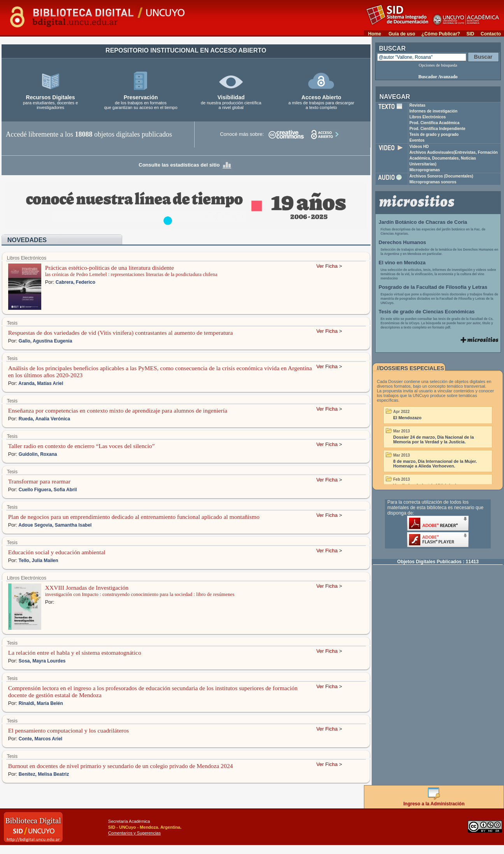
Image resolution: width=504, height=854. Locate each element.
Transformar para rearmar (39, 481)
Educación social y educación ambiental (57, 552)
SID (470, 34)
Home (375, 34)
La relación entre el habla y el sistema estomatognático (75, 653)
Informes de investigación (433, 111)
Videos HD (419, 147)
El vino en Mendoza (402, 263)
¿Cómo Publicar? (441, 34)
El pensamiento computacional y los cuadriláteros (68, 730)
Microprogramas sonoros (433, 182)
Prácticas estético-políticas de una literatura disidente (110, 268)
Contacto (491, 34)
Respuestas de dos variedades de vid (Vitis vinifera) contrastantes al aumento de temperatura (121, 333)
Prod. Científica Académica (435, 123)
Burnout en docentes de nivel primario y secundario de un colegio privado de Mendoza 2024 (121, 766)
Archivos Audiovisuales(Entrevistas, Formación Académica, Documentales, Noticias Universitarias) (454, 158)
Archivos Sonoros (441, 176)
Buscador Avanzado (438, 77)
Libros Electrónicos (428, 117)
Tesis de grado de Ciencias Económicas (427, 312)
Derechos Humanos (402, 242)
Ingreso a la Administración (434, 801)
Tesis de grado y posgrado (434, 134)
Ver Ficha (327, 266)
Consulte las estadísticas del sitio (186, 165)
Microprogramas (425, 170)
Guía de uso (402, 34)
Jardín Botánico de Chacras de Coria (423, 222)
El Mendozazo (407, 418)
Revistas (417, 105)
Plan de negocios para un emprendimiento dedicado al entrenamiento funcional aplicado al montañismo (134, 517)
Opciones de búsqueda (438, 65)
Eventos (417, 140)
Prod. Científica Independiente (437, 129)
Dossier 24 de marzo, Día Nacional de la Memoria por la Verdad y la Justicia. (433, 439)
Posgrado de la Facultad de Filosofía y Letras (433, 287)
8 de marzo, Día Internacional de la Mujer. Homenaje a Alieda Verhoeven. (435, 464)
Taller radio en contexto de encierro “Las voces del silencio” (82, 446)
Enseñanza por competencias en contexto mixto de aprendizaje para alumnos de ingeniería (118, 410)
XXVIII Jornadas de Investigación (87, 588)
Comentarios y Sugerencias (134, 833)
